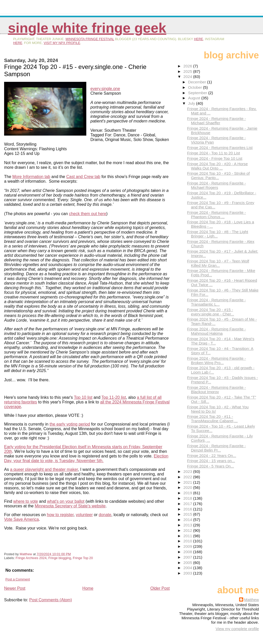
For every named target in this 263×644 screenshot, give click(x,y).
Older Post (160, 588)
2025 (188, 71)
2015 (188, 514)
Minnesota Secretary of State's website (70, 506)
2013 (188, 525)
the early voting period (70, 424)
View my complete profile (237, 629)
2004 (188, 568)
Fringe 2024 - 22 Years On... (212, 456)
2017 (188, 504)
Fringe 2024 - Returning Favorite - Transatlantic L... (217, 302)
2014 (188, 520)
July (192, 103)
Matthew (252, 600)
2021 (188, 482)
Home (88, 588)
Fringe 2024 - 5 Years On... (211, 466)
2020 (188, 487)
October (195, 87)
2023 (188, 471)
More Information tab (31, 177)
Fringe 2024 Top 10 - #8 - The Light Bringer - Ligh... (218, 234)
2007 (188, 557)
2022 (188, 477)
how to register (60, 515)
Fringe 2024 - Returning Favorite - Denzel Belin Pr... (217, 448)
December (198, 82)
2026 (188, 66)
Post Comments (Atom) (51, 600)
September (198, 93)
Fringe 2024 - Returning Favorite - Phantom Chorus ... (217, 215)
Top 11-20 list (114, 397)
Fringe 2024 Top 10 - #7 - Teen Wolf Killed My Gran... (218, 263)
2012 (188, 530)
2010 (188, 541)
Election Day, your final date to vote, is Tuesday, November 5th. (86, 458)
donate (105, 515)
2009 (188, 546)
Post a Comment (18, 579)
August (195, 98)
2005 (188, 563)
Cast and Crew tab (83, 177)
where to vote (26, 501)
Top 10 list (83, 397)
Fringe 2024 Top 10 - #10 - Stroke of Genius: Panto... (219, 175)
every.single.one (105, 89)
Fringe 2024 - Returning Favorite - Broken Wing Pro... (217, 360)
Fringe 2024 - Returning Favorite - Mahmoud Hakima (217, 331)
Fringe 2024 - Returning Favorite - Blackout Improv (217, 390)
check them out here (88, 214)
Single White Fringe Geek (87, 28)
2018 (188, 498)
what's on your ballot (66, 501)
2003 (188, 573)
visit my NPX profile (62, 43)
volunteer (84, 515)
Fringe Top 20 (83, 558)
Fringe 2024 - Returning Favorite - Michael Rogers (217, 185)
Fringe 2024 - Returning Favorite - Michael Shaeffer (217, 121)
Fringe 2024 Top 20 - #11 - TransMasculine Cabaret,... (213, 419)
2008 (188, 552)
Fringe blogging (60, 558)
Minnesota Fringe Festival (90, 39)
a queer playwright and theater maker (44, 469)
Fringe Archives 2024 (31, 558)
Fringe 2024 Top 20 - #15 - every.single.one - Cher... (211, 312)
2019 (188, 493)
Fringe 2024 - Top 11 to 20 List (214, 153)
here (199, 39)
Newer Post (15, 588)
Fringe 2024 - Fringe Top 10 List (215, 158)
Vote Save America (21, 519)
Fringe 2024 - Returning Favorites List (220, 148)
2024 (188, 77)
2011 (188, 536)
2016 (188, 509)
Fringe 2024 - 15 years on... (211, 461)
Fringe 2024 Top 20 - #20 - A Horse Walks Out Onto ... (218, 166)
